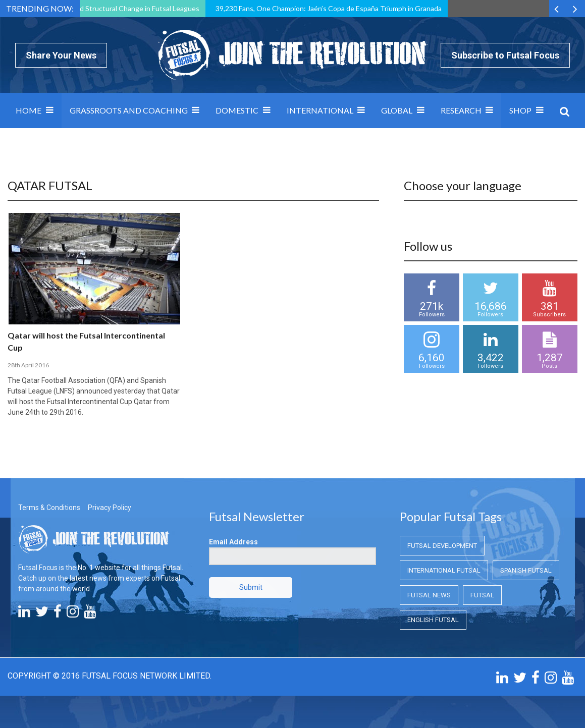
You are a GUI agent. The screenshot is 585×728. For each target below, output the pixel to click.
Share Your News (61, 55)
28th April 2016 (28, 365)
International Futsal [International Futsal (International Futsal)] (444, 570)
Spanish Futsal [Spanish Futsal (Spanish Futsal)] (526, 570)
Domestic (237, 110)
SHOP (520, 110)
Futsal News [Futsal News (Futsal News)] (429, 595)
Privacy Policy (110, 508)
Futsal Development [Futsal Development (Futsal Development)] (442, 546)
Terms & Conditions (49, 508)
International (320, 110)
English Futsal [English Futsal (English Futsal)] (433, 620)
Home (29, 110)
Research (461, 110)
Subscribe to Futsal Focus (505, 55)
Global (397, 110)
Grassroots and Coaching (129, 110)
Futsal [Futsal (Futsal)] (482, 595)
